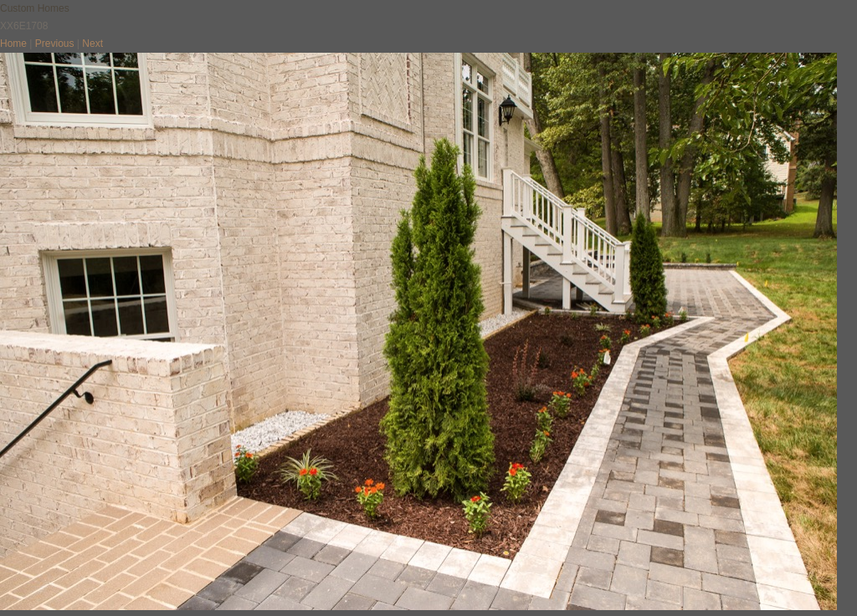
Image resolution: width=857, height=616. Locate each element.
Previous (55, 44)
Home (13, 44)
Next (92, 44)
